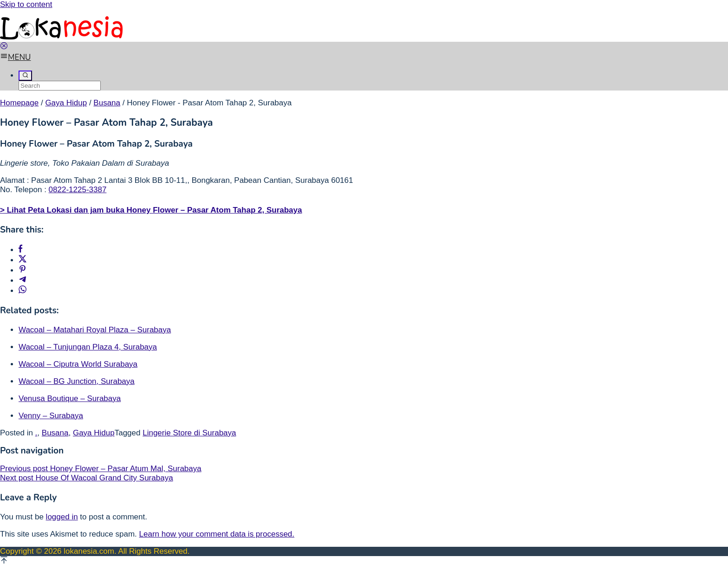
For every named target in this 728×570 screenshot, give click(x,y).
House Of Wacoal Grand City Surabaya (87, 478)
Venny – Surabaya (51, 416)
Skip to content (26, 4)
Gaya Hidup (94, 433)
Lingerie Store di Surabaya (189, 433)
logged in (62, 517)
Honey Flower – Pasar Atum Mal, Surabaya (101, 469)
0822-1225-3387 (78, 190)
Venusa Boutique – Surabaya (70, 398)
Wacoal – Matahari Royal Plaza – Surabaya (95, 330)
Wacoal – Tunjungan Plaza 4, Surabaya (88, 347)
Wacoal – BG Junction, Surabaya (77, 381)
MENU (15, 57)
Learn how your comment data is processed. (217, 534)
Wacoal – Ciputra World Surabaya (78, 364)
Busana (55, 433)
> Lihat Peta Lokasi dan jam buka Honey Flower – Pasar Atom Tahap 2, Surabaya (151, 210)
